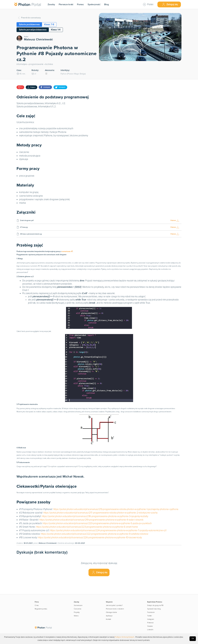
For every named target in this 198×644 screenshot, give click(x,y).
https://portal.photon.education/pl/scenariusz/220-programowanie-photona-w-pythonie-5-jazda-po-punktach (97, 536)
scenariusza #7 (87, 251)
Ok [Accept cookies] (193, 639)
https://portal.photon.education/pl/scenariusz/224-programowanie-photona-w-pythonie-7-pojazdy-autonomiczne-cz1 (108, 543)
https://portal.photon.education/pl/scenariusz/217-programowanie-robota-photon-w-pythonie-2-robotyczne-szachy (100, 525)
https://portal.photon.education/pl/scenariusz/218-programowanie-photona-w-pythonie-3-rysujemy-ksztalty (95, 529)
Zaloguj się (170, 4)
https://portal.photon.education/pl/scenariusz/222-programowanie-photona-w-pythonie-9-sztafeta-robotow (95, 547)
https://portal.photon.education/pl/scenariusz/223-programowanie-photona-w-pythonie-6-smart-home (87, 540)
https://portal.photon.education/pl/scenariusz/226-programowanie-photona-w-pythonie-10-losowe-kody (90, 550)
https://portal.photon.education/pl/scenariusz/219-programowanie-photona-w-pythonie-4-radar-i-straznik (91, 532)
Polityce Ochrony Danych (124, 637)
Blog (106, 4)
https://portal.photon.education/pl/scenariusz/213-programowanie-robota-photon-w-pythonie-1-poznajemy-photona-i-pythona (116, 522)
